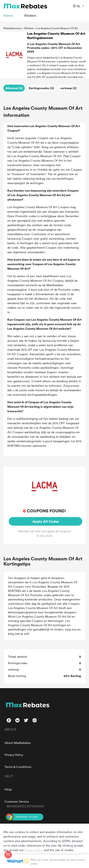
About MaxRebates (18, 743)
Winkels (29, 28)
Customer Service (17, 801)
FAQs (8, 789)
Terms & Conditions (18, 767)
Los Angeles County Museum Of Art (57, 28)
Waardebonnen (12, 28)
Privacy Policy (14, 755)
